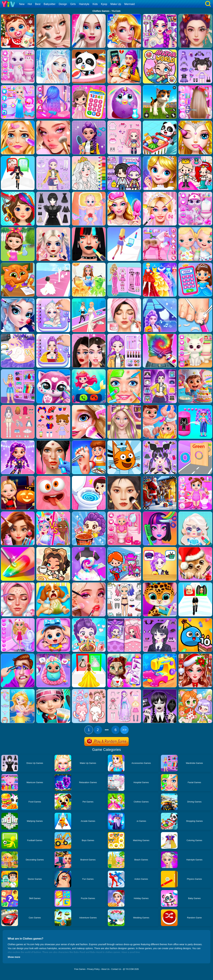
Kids (95, 4)
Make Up (116, 4)
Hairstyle (84, 4)
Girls (73, 4)
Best (38, 4)
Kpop (104, 4)
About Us (105, 969)
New (22, 4)
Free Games (80, 969)
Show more (14, 957)
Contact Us (116, 969)
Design (63, 4)
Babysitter (50, 4)
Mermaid (129, 4)
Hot (30, 4)
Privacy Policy (93, 969)
